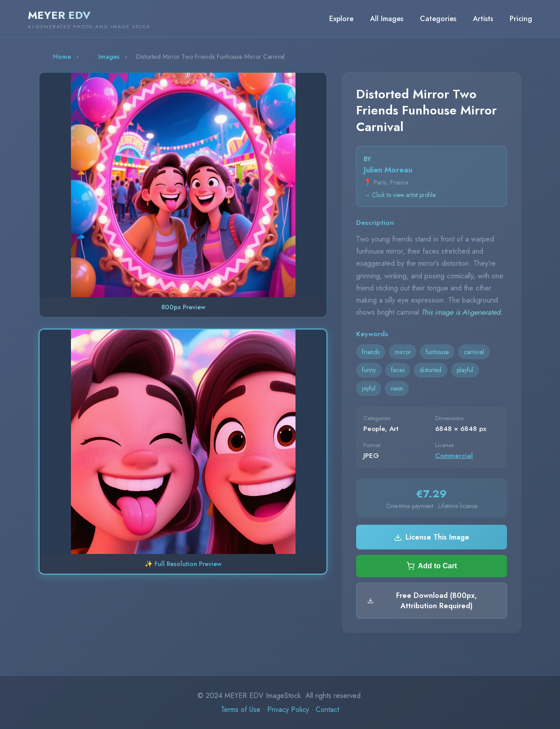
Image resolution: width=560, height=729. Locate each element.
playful (465, 370)
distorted (430, 370)
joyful (369, 388)
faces (398, 370)
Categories (438, 19)
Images (109, 57)
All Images (387, 19)
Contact (327, 709)
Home (62, 57)
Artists (483, 19)
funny (369, 370)
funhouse (437, 352)
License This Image (432, 537)
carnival (474, 352)
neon (397, 388)
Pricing (521, 19)
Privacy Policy (288, 709)
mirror (403, 352)
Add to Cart (432, 566)
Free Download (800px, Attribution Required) (422, 601)
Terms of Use (241, 709)
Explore (341, 19)
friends (371, 352)
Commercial (454, 456)
